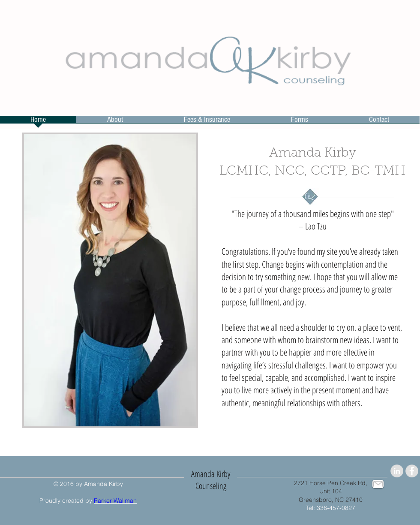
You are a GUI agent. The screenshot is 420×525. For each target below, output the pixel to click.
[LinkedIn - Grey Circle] (397, 471)
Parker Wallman (115, 501)
